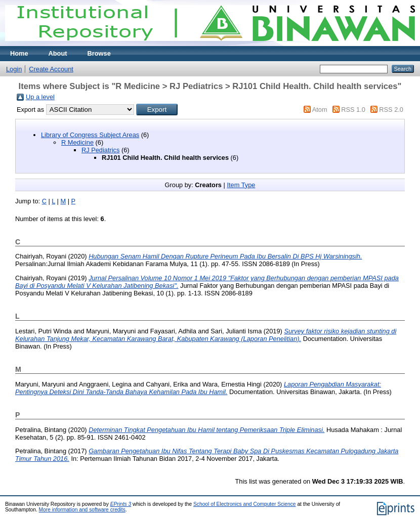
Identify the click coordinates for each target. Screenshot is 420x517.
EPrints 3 (121, 504)
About (58, 53)
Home (19, 53)
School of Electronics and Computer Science (245, 504)
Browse (99, 53)
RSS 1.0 (353, 110)
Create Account (51, 69)
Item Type (241, 185)
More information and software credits (82, 510)
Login (14, 69)
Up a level (40, 97)
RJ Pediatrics (100, 150)
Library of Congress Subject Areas (90, 135)
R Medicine (77, 142)
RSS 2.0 (391, 110)
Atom (320, 110)
